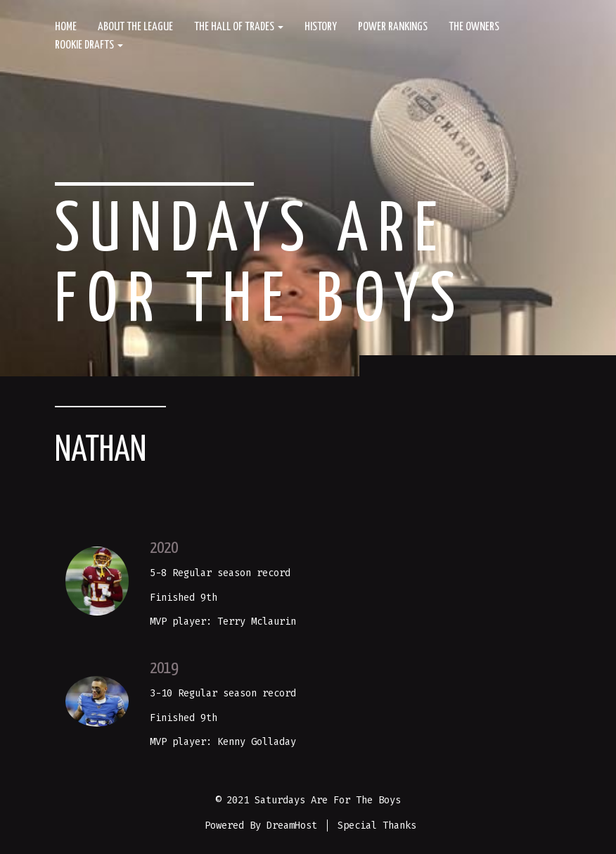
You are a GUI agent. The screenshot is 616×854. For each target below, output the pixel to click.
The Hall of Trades (239, 27)
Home (66, 27)
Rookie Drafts (89, 45)
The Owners (474, 27)
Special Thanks (377, 826)
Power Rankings (393, 27)
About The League (135, 27)
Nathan (101, 451)
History (321, 27)
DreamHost (292, 826)
